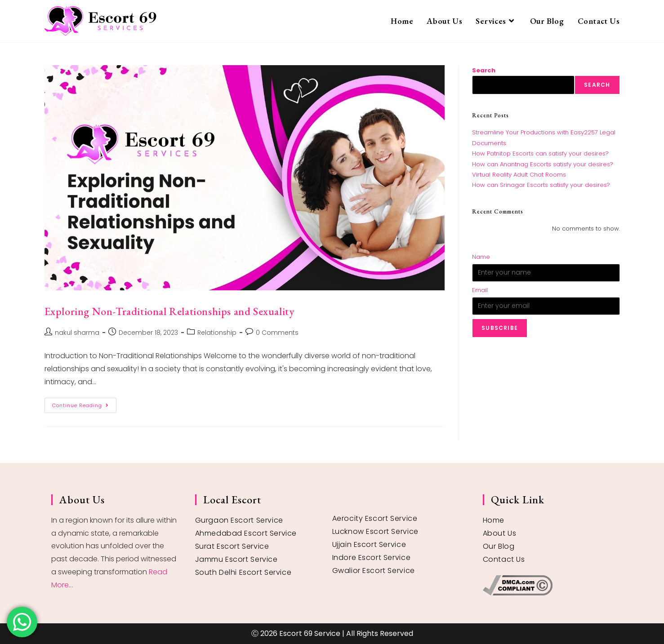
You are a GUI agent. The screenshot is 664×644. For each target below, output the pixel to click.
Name (481, 257)
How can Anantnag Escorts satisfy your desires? (543, 164)
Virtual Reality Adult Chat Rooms (519, 175)
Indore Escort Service (372, 557)
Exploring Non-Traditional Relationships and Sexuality (169, 311)
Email (480, 290)
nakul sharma (77, 333)
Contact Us (504, 559)
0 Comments (277, 333)
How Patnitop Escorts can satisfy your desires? (540, 153)
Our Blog (499, 546)
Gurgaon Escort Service (239, 520)
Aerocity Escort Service (375, 518)
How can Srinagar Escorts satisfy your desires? (541, 185)
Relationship (217, 333)
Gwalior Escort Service (374, 571)
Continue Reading (84, 403)
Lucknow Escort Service (375, 531)
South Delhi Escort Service (243, 572)
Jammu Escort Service (236, 559)
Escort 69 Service (310, 633)
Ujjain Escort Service (369, 544)
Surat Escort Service (232, 546)
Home (494, 520)
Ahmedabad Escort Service (246, 533)
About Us (500, 533)
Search (484, 70)
